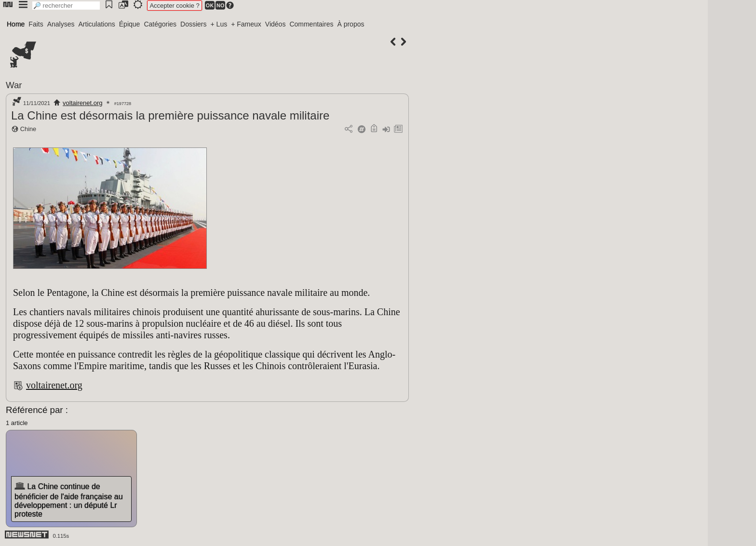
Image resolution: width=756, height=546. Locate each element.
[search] (66, 6)
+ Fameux (246, 24)
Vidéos (276, 24)
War (14, 85)
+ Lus (219, 24)
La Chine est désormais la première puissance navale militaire (170, 115)
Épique (130, 24)
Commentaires (311, 24)
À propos (351, 24)
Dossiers (193, 24)
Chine (28, 129)
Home (16, 24)
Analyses (61, 24)
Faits (36, 24)
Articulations (97, 24)
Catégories (160, 24)
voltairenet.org (82, 103)
